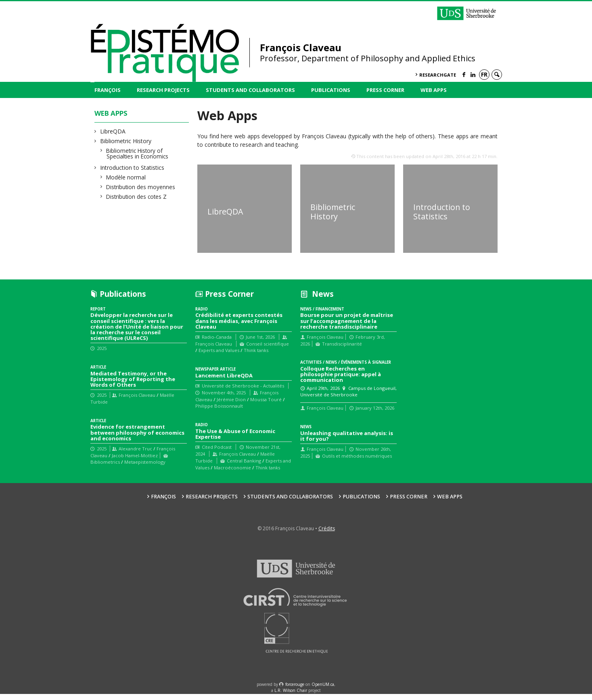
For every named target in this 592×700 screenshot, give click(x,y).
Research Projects (163, 90)
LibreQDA (113, 131)
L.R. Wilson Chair (291, 697)
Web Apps (434, 90)
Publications (331, 90)
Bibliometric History (126, 141)
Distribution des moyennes (141, 187)
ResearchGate (438, 75)
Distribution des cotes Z (137, 197)
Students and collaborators (250, 90)
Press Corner (385, 90)
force (295, 690)
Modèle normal (126, 177)
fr (484, 74)
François (108, 90)
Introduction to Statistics (132, 168)
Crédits (327, 534)
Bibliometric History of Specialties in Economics (137, 153)
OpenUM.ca (323, 690)
